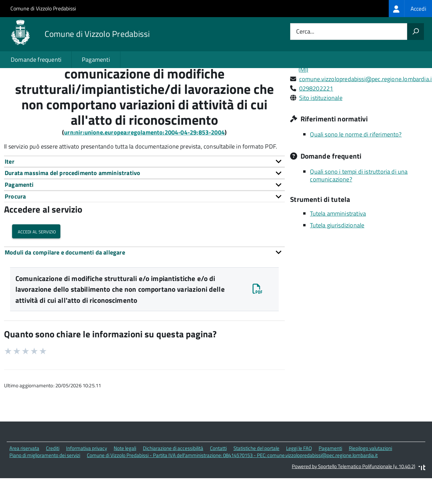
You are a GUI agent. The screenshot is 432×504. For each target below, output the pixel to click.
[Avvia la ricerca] (416, 32)
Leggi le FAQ (299, 477)
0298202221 (316, 117)
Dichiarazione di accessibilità (173, 477)
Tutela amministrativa (338, 242)
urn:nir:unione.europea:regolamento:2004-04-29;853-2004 (144, 161)
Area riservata (24, 477)
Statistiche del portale (256, 477)
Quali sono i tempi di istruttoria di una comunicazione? (359, 204)
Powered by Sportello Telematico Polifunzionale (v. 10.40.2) (354, 495)
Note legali (125, 477)
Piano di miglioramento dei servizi (45, 484)
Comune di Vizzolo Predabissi (43, 8)
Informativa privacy (87, 477)
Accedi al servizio (36, 260)
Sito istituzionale (321, 126)
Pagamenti (96, 60)
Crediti (53, 477)
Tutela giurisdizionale (337, 254)
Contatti (218, 477)
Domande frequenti (36, 60)
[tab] (144, 190)
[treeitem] (410, 9)
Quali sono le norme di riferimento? (356, 163)
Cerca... (305, 32)
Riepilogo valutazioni (370, 477)
